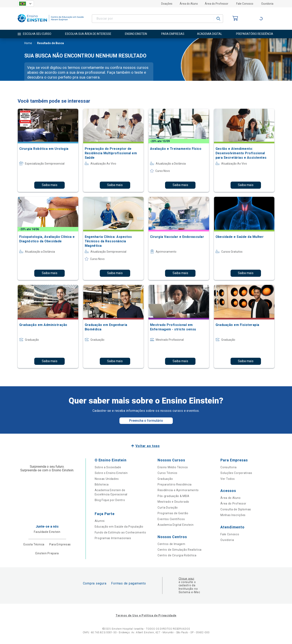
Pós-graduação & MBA (173, 496)
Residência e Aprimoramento (178, 490)
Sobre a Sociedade (108, 467)
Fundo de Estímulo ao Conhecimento (120, 532)
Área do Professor (217, 4)
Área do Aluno (189, 4)
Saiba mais (50, 185)
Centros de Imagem (171, 544)
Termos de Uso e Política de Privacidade (146, 615)
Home (28, 44)
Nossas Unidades (107, 479)
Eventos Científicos (171, 519)
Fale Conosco (245, 4)
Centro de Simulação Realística (180, 550)
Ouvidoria (267, 4)
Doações (167, 4)
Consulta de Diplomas (236, 509)
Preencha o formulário (146, 421)
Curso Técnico (167, 473)
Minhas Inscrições (233, 515)
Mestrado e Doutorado (173, 502)
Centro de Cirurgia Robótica (177, 555)
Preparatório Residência (175, 484)
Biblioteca (102, 484)
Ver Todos (228, 479)
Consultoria (229, 467)
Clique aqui (186, 579)
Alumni (100, 521)
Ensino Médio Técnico (173, 467)
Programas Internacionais (113, 538)
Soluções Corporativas (236, 473)
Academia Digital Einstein (176, 525)
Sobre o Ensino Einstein (111, 473)
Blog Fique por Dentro (110, 500)
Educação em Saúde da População (119, 527)
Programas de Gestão (173, 513)
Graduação (165, 479)
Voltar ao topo (148, 446)
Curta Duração (168, 508)
